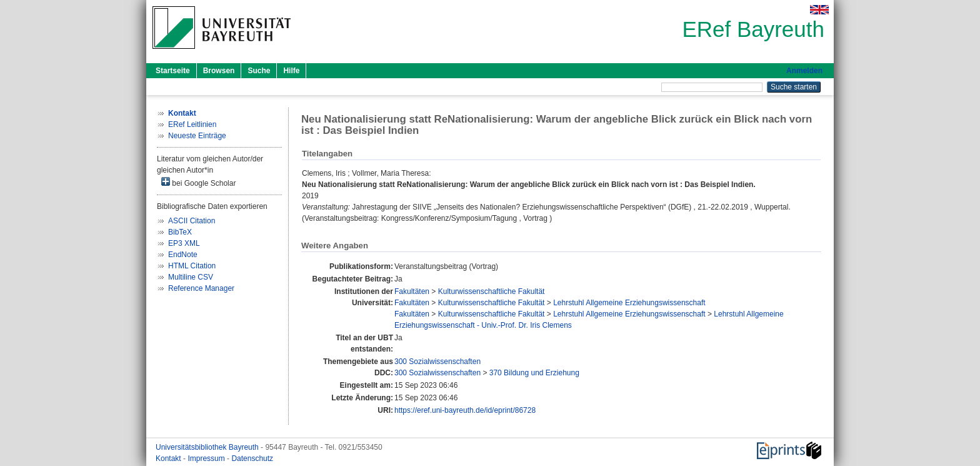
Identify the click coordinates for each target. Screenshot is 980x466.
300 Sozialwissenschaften (437, 362)
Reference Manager (201, 288)
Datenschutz (252, 458)
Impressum (207, 458)
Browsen (219, 71)
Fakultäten (412, 291)
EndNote (183, 255)
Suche (259, 71)
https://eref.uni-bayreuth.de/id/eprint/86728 (465, 410)
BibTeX (180, 232)
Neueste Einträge (197, 136)
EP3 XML (184, 243)
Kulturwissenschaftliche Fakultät (492, 291)
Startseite (173, 71)
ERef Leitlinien (192, 124)
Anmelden (804, 71)
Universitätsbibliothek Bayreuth (208, 447)
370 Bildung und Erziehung (534, 373)
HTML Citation (192, 266)
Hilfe (291, 71)
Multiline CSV (191, 277)
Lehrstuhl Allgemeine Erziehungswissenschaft (629, 303)
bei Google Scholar (198, 182)
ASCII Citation (192, 221)
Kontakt (169, 458)
